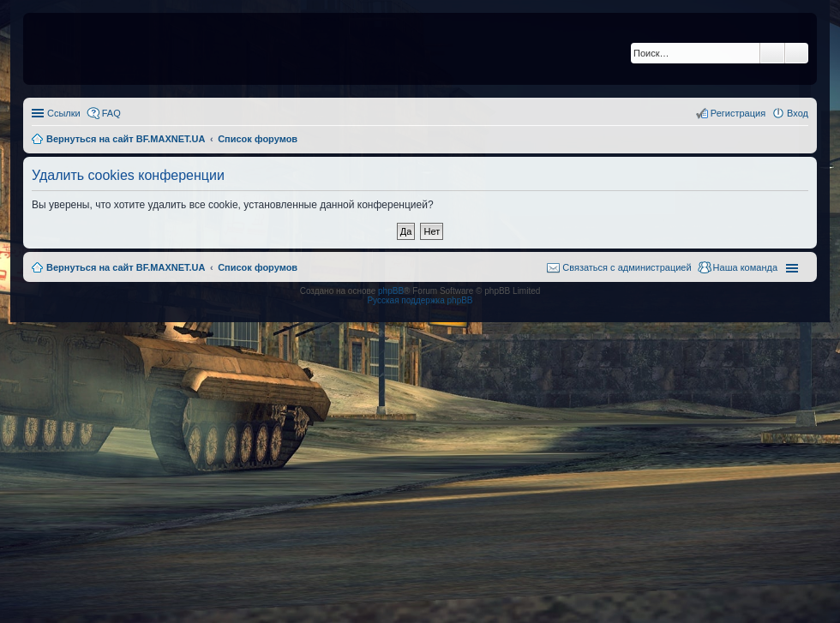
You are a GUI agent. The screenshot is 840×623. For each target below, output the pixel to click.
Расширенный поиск (797, 53)
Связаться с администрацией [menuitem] (627, 267)
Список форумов (258, 267)
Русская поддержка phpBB (420, 300)
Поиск (772, 53)
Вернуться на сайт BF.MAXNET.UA (126, 267)
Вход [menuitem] (798, 113)
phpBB (391, 291)
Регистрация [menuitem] (738, 113)
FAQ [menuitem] (111, 113)
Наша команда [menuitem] (745, 267)
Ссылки (64, 113)
